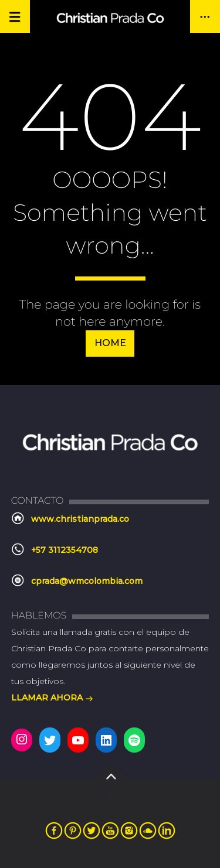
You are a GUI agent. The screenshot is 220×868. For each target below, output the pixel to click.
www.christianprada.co (80, 519)
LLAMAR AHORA (52, 699)
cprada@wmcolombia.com (87, 581)
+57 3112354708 (65, 550)
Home (110, 343)
